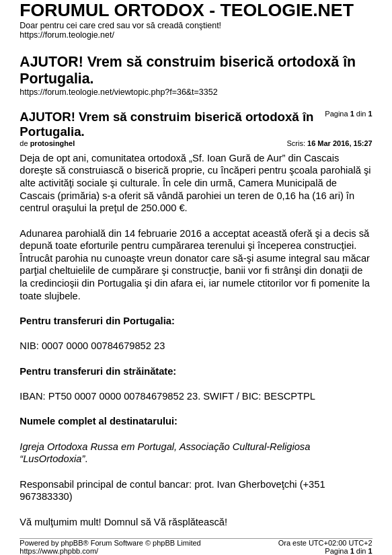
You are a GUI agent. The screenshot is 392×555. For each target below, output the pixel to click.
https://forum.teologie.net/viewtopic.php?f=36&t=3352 (118, 92)
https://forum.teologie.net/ (67, 35)
